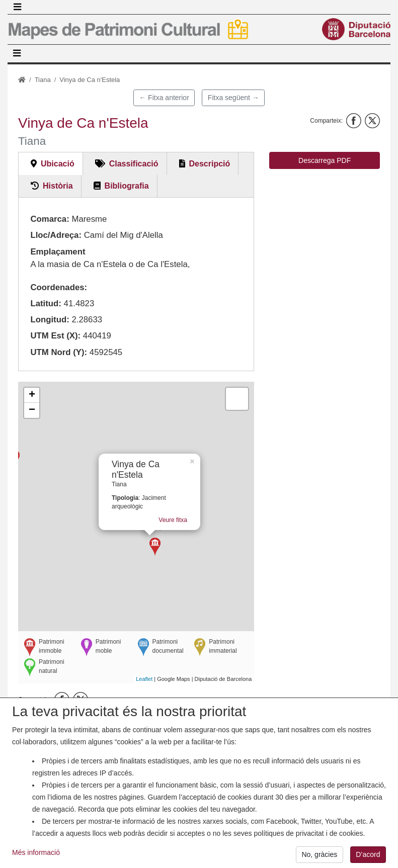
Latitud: (46, 303)
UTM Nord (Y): (59, 352)
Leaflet (144, 679)
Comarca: (50, 219)
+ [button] (32, 395)
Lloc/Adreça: (56, 235)
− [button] (32, 410)
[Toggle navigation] (17, 7)
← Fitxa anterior (164, 98)
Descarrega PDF (325, 160)
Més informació (36, 857)
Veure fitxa (187, 525)
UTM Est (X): (55, 336)
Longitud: (50, 320)
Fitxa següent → (233, 98)
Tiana (43, 80)
